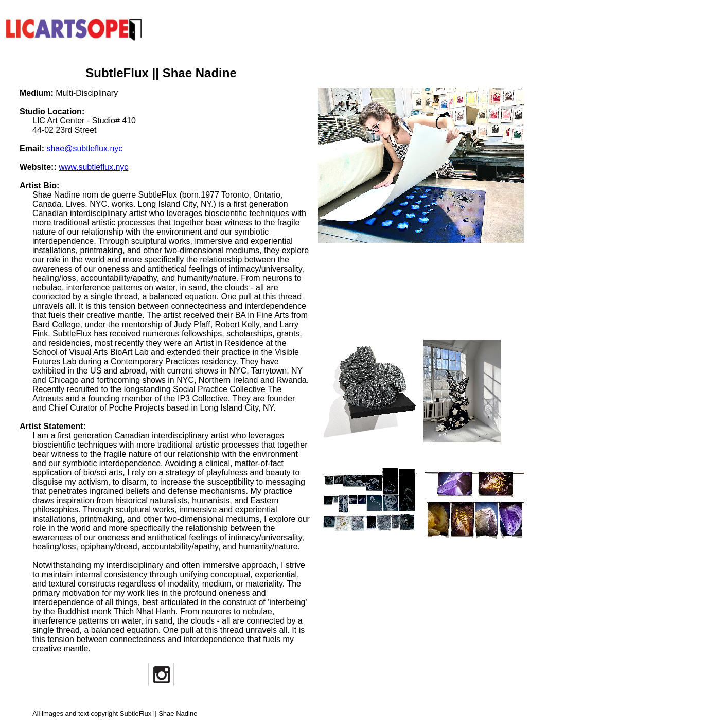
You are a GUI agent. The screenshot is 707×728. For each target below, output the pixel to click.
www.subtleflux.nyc (93, 167)
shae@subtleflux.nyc (84, 148)
